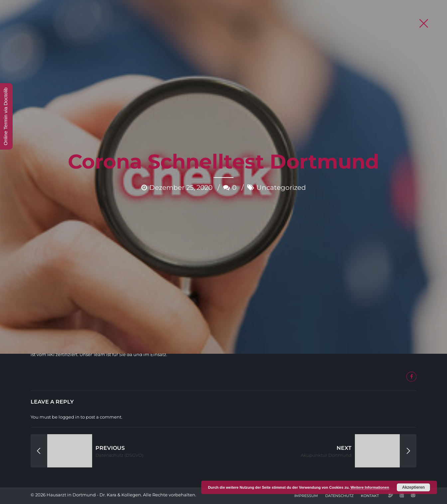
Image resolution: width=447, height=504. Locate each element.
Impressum (306, 496)
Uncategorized (281, 133)
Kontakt (370, 496)
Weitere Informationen (370, 487)
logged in (69, 417)
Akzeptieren (413, 487)
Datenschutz (339, 496)
